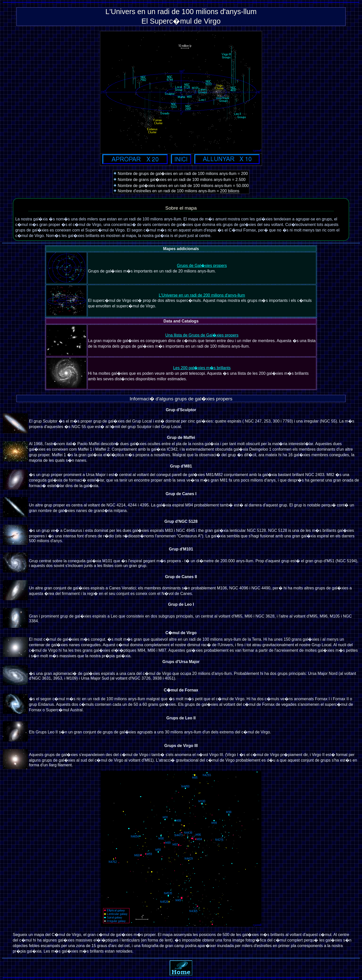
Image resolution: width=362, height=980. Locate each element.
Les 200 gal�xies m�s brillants (202, 368)
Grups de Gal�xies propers (202, 266)
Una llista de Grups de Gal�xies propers (202, 335)
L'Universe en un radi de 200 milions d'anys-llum (202, 295)
